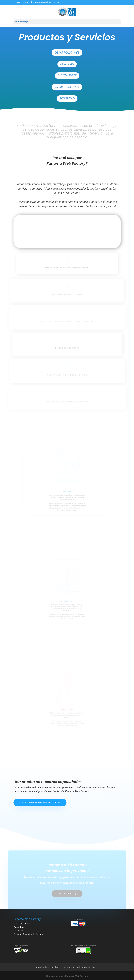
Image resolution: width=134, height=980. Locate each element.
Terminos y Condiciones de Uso (78, 967)
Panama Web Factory (77, 976)
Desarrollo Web (67, 53)
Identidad (67, 64)
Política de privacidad (47, 967)
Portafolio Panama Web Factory (39, 802)
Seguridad (67, 98)
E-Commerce (67, 75)
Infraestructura (67, 87)
